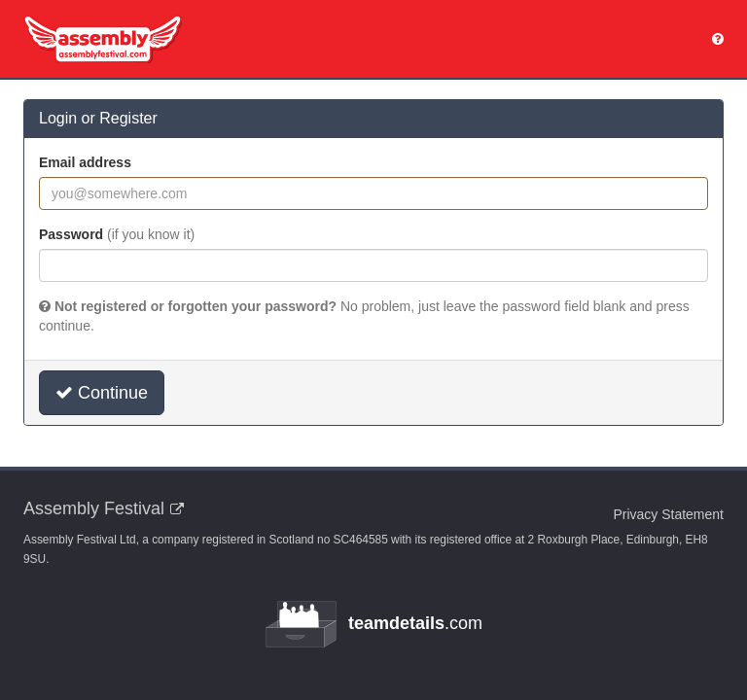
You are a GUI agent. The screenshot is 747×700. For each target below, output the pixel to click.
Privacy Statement (668, 514)
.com (373, 624)
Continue (102, 393)
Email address (85, 162)
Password (117, 234)
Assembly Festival (94, 508)
